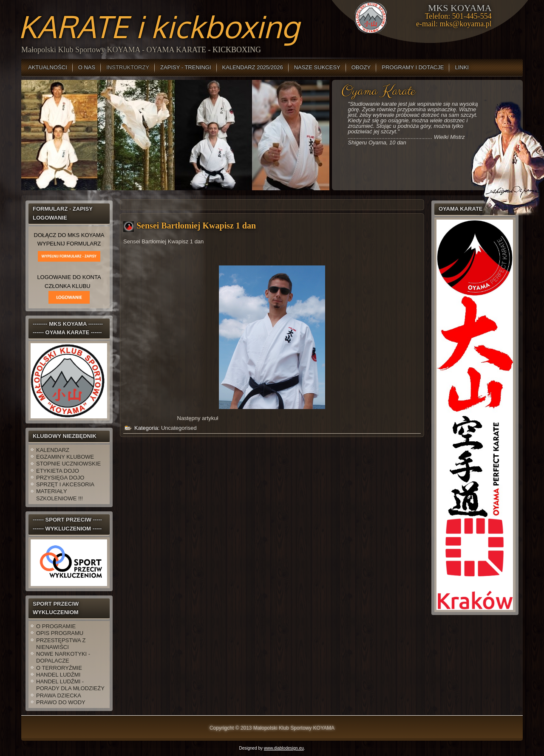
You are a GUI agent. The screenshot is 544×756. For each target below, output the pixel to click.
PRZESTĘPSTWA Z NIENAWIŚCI (61, 644)
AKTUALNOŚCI (48, 67)
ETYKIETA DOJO (58, 471)
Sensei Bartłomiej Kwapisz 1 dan (196, 226)
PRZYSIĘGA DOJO (60, 478)
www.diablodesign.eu (284, 748)
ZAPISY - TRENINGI (186, 67)
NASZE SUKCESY (317, 67)
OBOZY (361, 67)
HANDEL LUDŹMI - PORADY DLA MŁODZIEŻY (70, 685)
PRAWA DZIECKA (59, 695)
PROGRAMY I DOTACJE (413, 67)
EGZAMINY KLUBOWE (65, 457)
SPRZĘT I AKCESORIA (65, 484)
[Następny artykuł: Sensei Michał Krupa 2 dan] (198, 418)
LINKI (462, 67)
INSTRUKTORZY (128, 67)
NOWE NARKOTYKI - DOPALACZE (63, 657)
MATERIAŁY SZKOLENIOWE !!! (59, 495)
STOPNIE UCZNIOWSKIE (68, 464)
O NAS (87, 67)
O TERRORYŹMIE (59, 668)
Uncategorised (179, 428)
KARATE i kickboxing (159, 26)
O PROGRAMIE (56, 626)
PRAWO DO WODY (61, 702)
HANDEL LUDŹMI (58, 675)
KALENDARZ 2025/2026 (253, 67)
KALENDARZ (53, 450)
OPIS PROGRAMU (60, 633)
